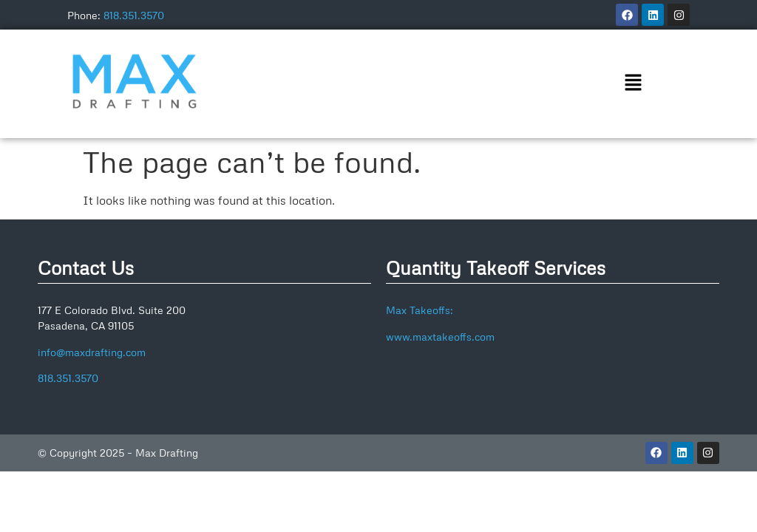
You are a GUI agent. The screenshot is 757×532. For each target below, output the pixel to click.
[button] (633, 84)
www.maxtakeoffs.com (440, 337)
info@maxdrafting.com (92, 352)
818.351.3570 (134, 15)
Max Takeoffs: (420, 310)
